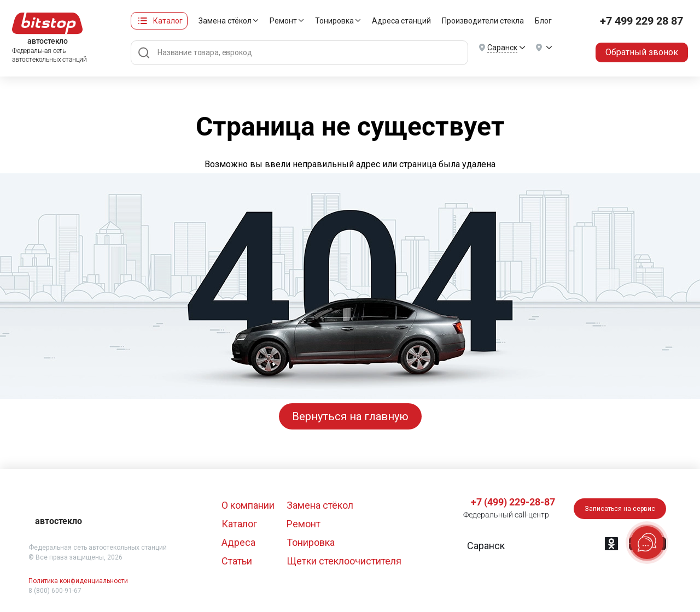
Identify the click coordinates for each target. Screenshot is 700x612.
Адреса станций (401, 21)
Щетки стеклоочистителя (344, 561)
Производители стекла (483, 21)
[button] (485, 546)
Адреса (238, 542)
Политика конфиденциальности (78, 581)
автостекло (59, 521)
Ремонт (283, 21)
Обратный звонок (642, 52)
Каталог (168, 21)
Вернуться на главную (350, 416)
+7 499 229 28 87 (641, 21)
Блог (543, 21)
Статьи (237, 561)
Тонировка (334, 21)
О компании (248, 505)
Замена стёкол (225, 21)
